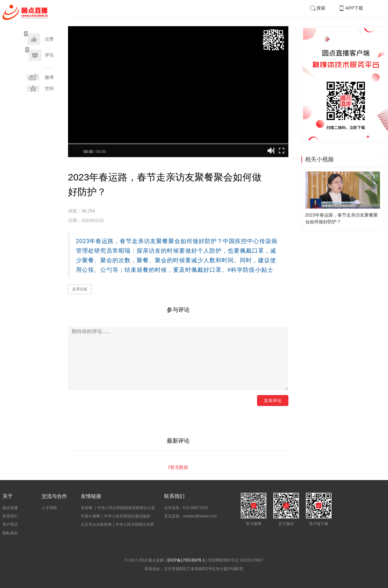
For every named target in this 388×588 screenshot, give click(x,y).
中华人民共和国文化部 (135, 524)
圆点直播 (10, 508)
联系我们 (10, 516)
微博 (49, 77)
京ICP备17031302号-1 (186, 560)
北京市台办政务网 (96, 524)
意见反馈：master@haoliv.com (190, 516)
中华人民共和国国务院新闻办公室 (126, 508)
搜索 (317, 8)
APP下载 (351, 8)
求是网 (87, 508)
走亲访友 (80, 289)
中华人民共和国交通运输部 (127, 516)
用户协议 (10, 524)
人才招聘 (49, 508)
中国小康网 (90, 516)
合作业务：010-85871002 (186, 508)
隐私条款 (10, 533)
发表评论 (273, 401)
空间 (49, 88)
